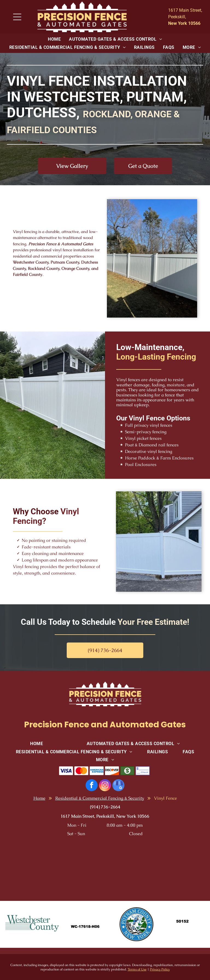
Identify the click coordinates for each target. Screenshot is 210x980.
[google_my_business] (118, 786)
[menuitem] (54, 39)
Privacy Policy (160, 969)
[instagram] (105, 786)
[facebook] (92, 786)
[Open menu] (17, 17)
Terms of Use (137, 969)
